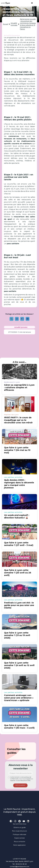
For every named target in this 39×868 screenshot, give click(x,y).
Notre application (19, 845)
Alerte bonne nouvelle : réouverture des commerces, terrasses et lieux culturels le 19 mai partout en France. (28, 24)
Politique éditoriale (19, 835)
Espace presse (20, 838)
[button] (31, 3)
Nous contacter (20, 842)
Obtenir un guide (20, 827)
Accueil (6, 24)
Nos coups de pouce (19, 831)
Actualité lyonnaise (14, 24)
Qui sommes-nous (20, 824)
